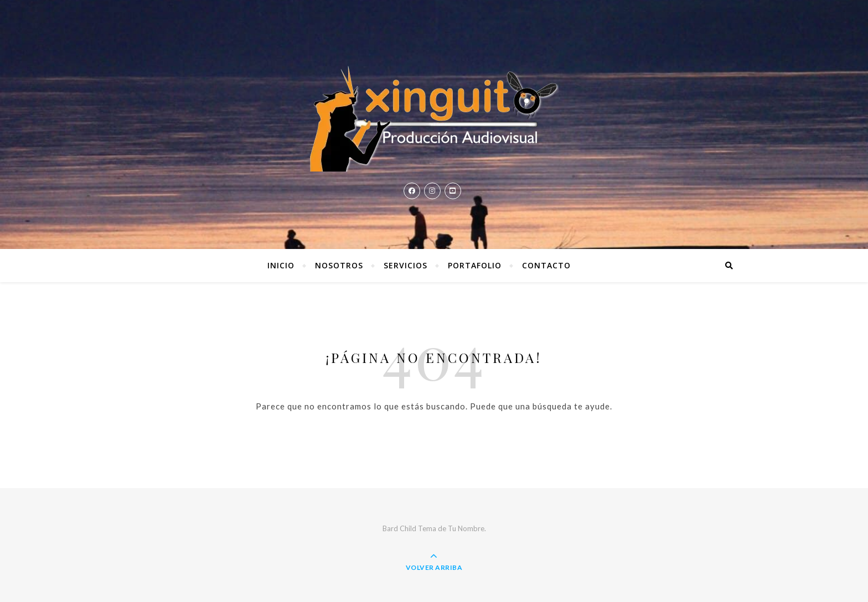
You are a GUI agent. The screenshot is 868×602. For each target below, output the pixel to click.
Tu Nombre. (467, 528)
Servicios (405, 265)
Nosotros (339, 265)
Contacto (546, 265)
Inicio (281, 265)
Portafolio (475, 265)
